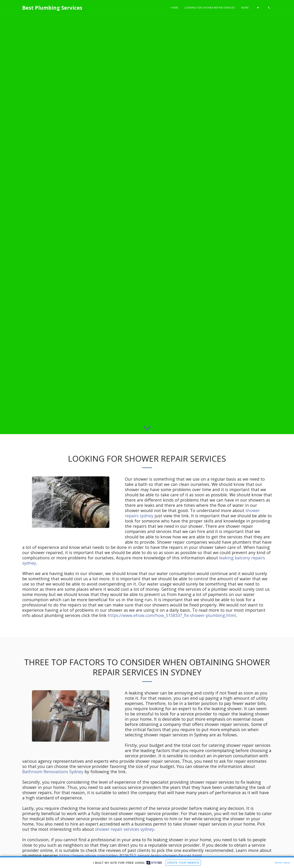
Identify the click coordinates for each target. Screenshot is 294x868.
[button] (258, 8)
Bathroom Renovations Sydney (53, 772)
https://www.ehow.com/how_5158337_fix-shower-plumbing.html (172, 615)
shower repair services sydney (125, 829)
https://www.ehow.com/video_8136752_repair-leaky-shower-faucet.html (131, 855)
